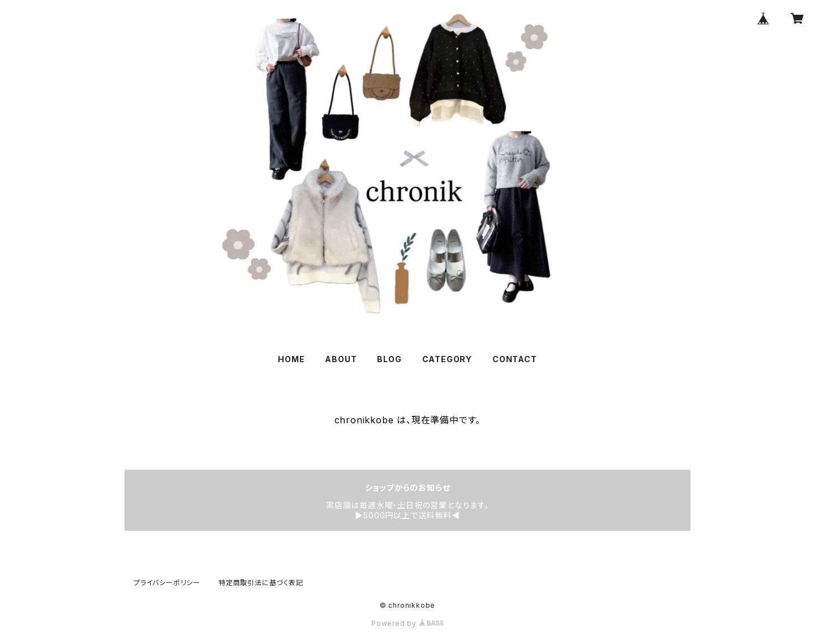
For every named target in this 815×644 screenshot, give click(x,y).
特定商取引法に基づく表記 (261, 583)
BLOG (389, 359)
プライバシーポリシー (167, 583)
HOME (291, 359)
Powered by (407, 623)
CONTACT (515, 359)
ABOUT (341, 359)
